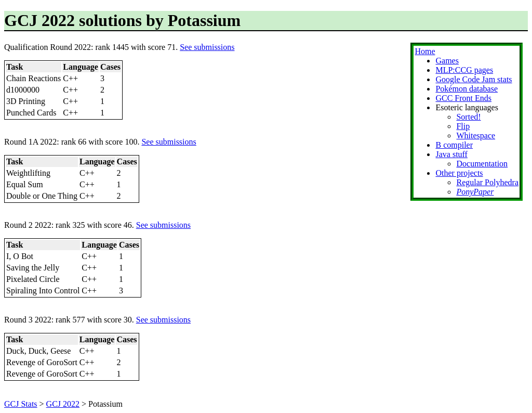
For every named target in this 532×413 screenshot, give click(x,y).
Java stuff (451, 154)
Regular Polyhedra (487, 182)
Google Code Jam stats (474, 79)
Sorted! (468, 117)
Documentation (482, 164)
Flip (463, 126)
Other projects (459, 173)
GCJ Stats (21, 404)
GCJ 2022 (63, 404)
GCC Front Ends (463, 98)
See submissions (207, 47)
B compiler (454, 145)
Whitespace (476, 135)
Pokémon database (467, 89)
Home (425, 51)
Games (447, 61)
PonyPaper (475, 192)
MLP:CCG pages (464, 70)
